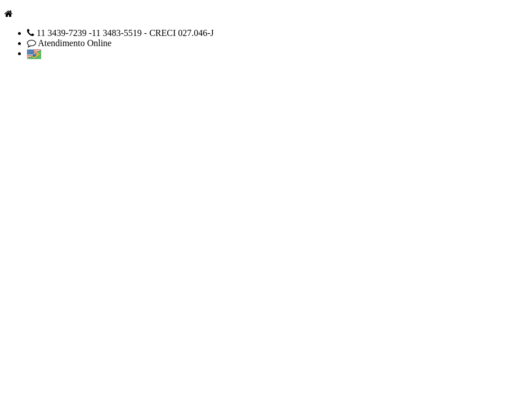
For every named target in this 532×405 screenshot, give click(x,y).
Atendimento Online (75, 43)
